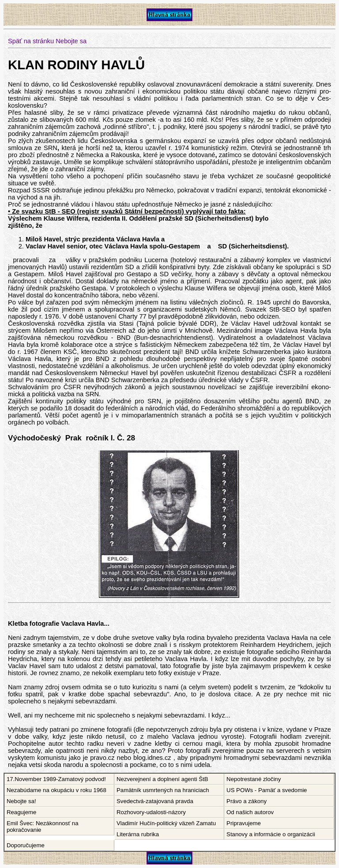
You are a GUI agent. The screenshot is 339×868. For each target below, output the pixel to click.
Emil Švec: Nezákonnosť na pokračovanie (43, 827)
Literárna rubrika (138, 834)
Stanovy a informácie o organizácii (271, 834)
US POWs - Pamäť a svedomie (267, 790)
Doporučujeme (26, 845)
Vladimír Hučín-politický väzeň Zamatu (166, 823)
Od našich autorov (250, 812)
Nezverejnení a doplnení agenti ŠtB (162, 779)
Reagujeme (21, 812)
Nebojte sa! (21, 801)
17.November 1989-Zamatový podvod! (56, 779)
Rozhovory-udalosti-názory (151, 812)
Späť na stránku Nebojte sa (47, 41)
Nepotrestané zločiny (254, 779)
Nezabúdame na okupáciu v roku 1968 (56, 790)
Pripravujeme (244, 823)
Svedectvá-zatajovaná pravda (155, 801)
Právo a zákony (247, 801)
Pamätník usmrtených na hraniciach (163, 790)
